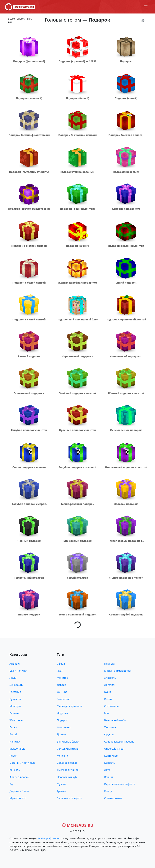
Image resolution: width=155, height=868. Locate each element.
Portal (13, 734)
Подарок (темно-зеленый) (78, 172)
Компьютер (64, 727)
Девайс (61, 685)
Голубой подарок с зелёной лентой (77, 469)
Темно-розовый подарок (77, 504)
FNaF (60, 671)
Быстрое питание (68, 770)
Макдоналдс (17, 749)
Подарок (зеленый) (29, 98)
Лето (107, 770)
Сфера (61, 664)
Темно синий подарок (29, 578)
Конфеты (110, 763)
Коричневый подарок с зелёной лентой (77, 358)
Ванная (109, 777)
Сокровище (111, 706)
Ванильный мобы (115, 720)
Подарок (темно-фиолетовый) (29, 135)
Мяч (107, 713)
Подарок (126, 61)
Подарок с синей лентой (29, 319)
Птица (108, 791)
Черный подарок (29, 541)
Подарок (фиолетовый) (29, 61)
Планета (109, 664)
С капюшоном (113, 798)
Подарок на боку (77, 246)
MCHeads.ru (78, 825)
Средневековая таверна (119, 742)
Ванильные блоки (68, 742)
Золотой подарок (126, 504)
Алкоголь (110, 678)
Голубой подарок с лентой (29, 430)
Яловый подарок (29, 356)
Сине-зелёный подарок (126, 430)
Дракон (62, 734)
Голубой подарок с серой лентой (29, 506)
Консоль (15, 770)
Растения (15, 692)
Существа (16, 699)
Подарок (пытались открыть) (29, 172)
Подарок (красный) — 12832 (77, 61)
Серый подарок (78, 578)
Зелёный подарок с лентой (77, 393)
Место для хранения (70, 706)
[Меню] (146, 7)
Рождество (64, 699)
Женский (62, 756)
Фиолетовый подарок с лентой (126, 467)
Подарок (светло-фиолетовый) (29, 209)
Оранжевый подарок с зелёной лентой (29, 395)
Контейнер (111, 756)
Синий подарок (126, 283)
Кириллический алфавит (120, 784)
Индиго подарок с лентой (126, 578)
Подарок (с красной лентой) (77, 135)
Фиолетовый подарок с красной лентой (126, 358)
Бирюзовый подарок (77, 541)
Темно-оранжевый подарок (77, 614)
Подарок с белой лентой (29, 283)
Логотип (109, 685)
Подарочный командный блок (78, 319)
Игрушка (62, 713)
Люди (13, 678)
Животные (16, 720)
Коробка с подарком (126, 209)
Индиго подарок (29, 614)
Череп (13, 756)
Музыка (62, 784)
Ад (11, 784)
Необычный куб (67, 777)
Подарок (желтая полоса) (126, 135)
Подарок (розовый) (126, 172)
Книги (108, 699)
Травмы (62, 791)
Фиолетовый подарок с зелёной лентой (126, 543)
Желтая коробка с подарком (77, 283)
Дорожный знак (19, 791)
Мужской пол (18, 798)
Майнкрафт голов (49, 838)
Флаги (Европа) (19, 777)
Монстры (15, 706)
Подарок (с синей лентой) (77, 209)
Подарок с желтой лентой (29, 246)
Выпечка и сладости (70, 798)
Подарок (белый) (77, 98)
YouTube (62, 692)
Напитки (15, 742)
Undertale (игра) (114, 749)
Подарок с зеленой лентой (126, 246)
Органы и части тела (22, 763)
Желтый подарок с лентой (126, 393)
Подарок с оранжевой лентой (126, 319)
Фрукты (109, 734)
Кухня (108, 692)
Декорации (16, 685)
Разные (14, 713)
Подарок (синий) (126, 98)
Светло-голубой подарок (126, 614)
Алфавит (15, 664)
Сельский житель (68, 749)
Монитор (63, 678)
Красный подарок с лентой (77, 430)
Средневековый (67, 763)
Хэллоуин (110, 727)
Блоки (13, 727)
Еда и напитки (18, 671)
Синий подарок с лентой (29, 467)
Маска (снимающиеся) (118, 671)
